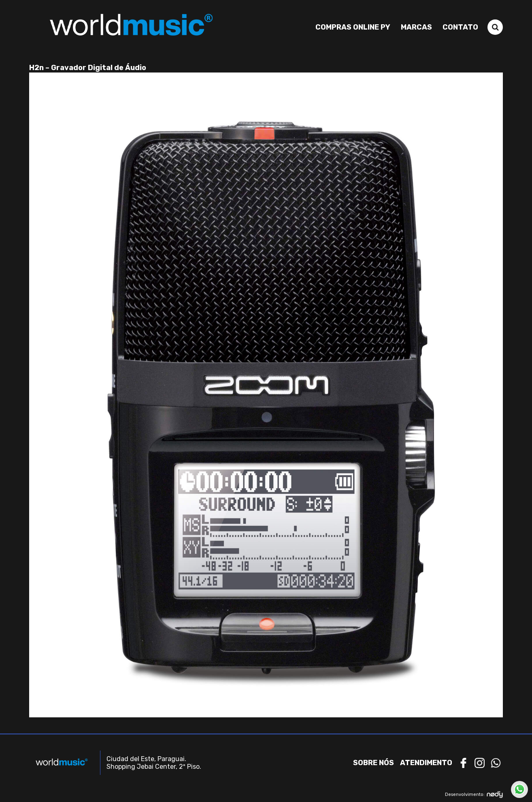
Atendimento (426, 763)
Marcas (416, 27)
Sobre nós (373, 763)
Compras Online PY (353, 27)
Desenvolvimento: (474, 795)
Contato (460, 27)
